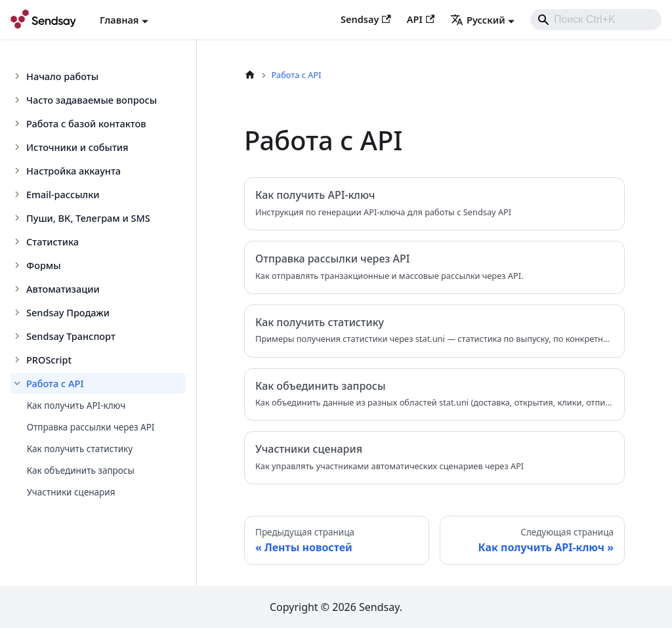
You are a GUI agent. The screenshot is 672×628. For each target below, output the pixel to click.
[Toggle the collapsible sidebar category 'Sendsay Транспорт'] (18, 336)
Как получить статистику (80, 449)
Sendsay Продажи (68, 312)
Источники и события (77, 147)
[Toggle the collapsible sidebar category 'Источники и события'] (18, 147)
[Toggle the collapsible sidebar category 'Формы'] (18, 265)
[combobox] (596, 20)
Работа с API (55, 383)
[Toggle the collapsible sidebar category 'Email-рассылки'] (18, 194)
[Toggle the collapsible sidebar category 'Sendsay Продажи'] (18, 312)
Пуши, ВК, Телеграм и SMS (88, 218)
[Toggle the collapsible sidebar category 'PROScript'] (18, 360)
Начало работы (62, 76)
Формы (44, 265)
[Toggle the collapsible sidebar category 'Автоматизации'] (18, 289)
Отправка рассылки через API (91, 427)
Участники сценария (71, 492)
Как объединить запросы (81, 471)
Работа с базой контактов (86, 123)
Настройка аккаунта (73, 171)
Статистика (52, 241)
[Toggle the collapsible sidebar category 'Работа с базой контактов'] (18, 123)
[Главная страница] (250, 75)
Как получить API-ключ (76, 406)
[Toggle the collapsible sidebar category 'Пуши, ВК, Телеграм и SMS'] (18, 218)
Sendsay (366, 19)
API (421, 19)
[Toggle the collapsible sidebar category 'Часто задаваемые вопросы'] (18, 100)
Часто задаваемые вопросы (92, 100)
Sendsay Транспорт (71, 336)
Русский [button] (478, 20)
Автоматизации (63, 289)
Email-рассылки (63, 194)
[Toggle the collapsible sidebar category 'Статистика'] (18, 241)
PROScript (49, 360)
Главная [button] (119, 20)
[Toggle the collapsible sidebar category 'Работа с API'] (18, 383)
